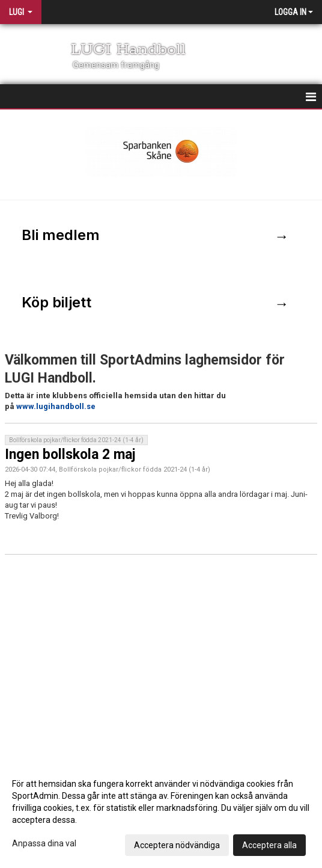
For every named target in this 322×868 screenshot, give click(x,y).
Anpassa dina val (44, 843)
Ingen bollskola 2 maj (70, 454)
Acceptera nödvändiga (177, 845)
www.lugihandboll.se (56, 406)
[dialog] (161, 814)
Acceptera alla (269, 845)
